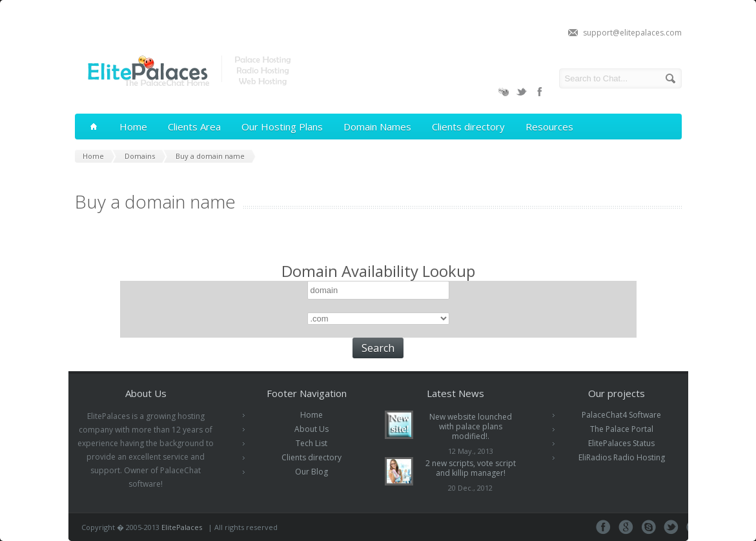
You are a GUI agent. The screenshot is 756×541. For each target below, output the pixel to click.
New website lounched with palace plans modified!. (471, 426)
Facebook (540, 92)
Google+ (626, 527)
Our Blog (312, 472)
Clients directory (468, 127)
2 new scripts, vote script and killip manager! (471, 468)
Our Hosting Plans (282, 127)
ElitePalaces (182, 527)
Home (133, 127)
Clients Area (194, 127)
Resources (549, 127)
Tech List (312, 443)
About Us (312, 429)
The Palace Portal (622, 429)
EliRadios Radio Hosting (622, 457)
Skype (649, 527)
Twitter (522, 92)
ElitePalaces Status (621, 443)
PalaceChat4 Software (621, 415)
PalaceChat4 (504, 92)
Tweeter (671, 527)
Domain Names (377, 127)
